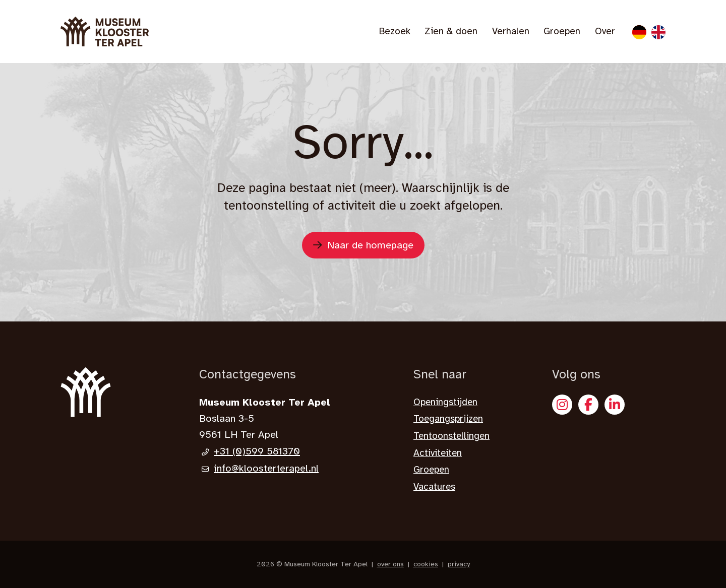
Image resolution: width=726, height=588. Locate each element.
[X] (615, 405)
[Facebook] (588, 405)
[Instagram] (562, 405)
